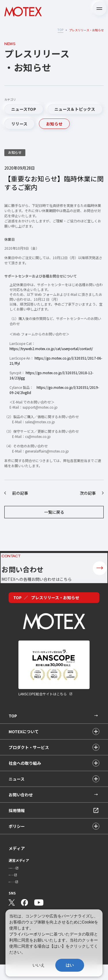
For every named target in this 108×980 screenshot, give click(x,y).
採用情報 (17, 822)
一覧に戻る (54, 512)
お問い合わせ (21, 806)
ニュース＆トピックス (75, 109)
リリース (19, 124)
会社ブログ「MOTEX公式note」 (29, 889)
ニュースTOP (24, 109)
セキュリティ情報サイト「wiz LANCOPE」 (36, 881)
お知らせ (54, 124)
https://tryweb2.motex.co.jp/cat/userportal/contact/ (51, 349)
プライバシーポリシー (29, 934)
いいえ (39, 965)
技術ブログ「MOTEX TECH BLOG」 (32, 897)
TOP (60, 30)
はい (70, 965)
